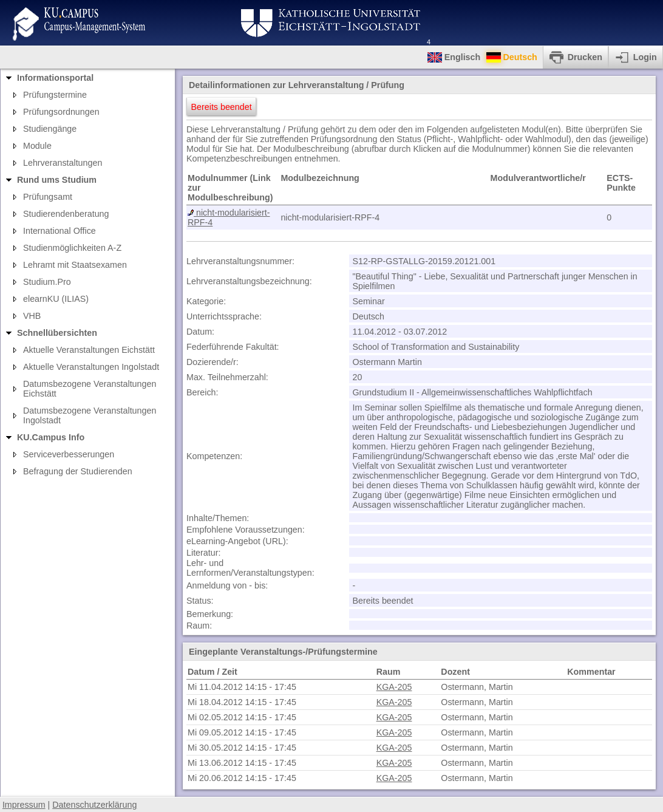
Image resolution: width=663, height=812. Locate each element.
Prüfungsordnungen (61, 112)
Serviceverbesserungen (69, 454)
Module (37, 146)
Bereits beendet (222, 107)
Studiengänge (50, 129)
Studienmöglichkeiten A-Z (72, 248)
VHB (32, 316)
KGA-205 (394, 687)
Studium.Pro (47, 282)
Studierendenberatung (66, 214)
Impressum (24, 805)
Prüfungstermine (55, 95)
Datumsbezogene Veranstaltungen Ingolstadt (90, 415)
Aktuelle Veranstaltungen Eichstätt (89, 350)
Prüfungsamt (48, 197)
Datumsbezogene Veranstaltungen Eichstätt (90, 389)
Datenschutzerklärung (94, 805)
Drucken (585, 57)
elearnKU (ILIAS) (56, 299)
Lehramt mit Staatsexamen (75, 265)
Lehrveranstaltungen (63, 163)
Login (645, 57)
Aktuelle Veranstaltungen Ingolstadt (91, 367)
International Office (59, 231)
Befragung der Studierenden (78, 471)
